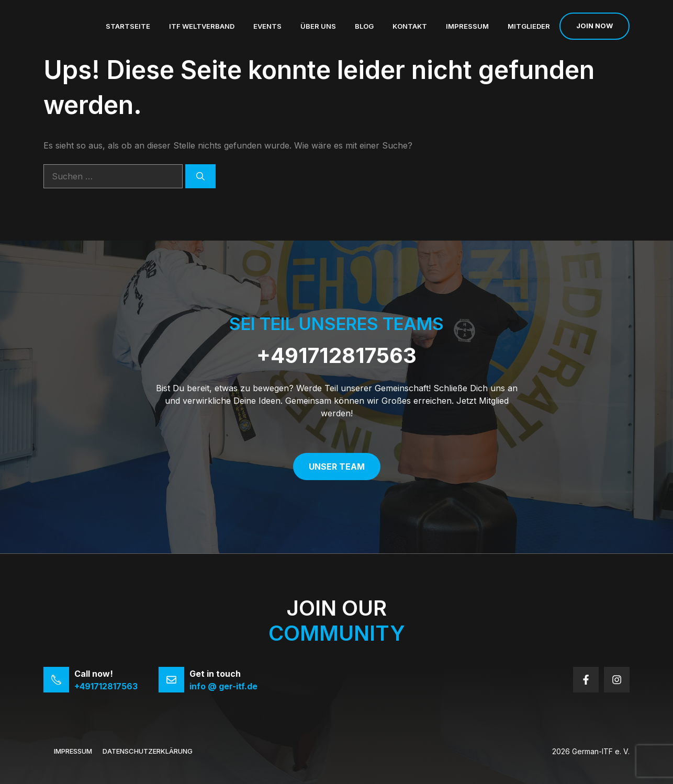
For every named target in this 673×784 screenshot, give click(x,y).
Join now (595, 26)
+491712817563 (336, 355)
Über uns (318, 26)
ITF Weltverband (202, 26)
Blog (364, 26)
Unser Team (337, 467)
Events (267, 26)
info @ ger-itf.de (223, 686)
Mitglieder (529, 26)
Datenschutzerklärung (148, 751)
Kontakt (410, 26)
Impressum (467, 26)
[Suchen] (200, 176)
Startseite (128, 26)
